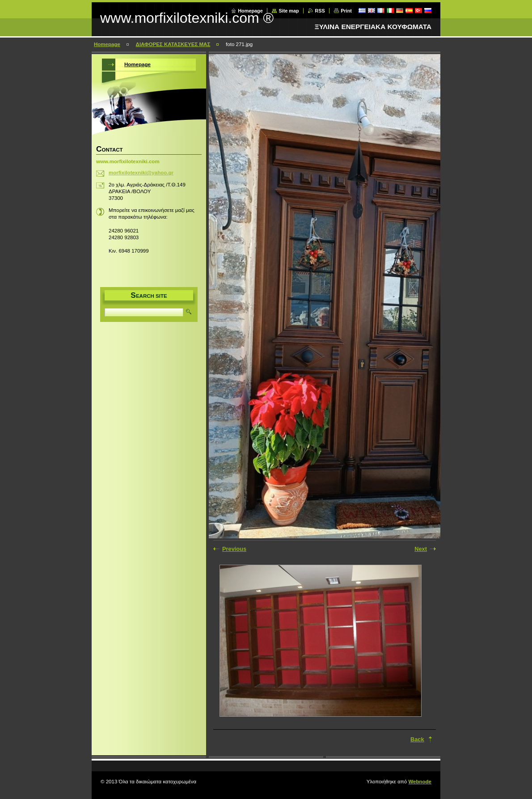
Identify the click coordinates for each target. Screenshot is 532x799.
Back (417, 739)
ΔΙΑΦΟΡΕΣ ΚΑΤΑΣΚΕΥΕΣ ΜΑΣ (173, 44)
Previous (234, 549)
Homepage (250, 11)
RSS (320, 11)
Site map (289, 11)
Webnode (420, 782)
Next (421, 549)
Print (346, 11)
